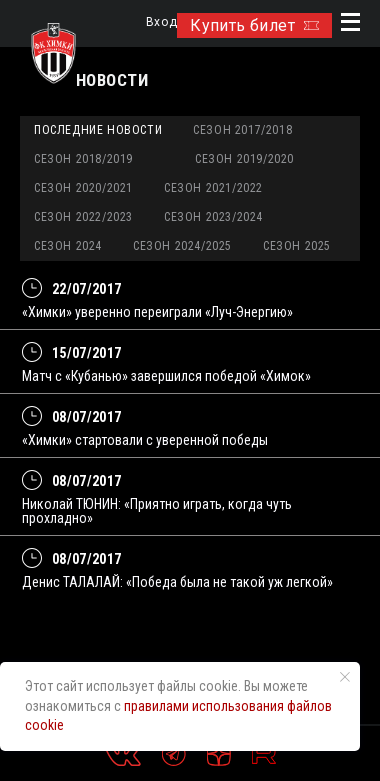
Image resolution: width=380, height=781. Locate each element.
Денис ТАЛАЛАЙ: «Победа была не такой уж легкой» (177, 582)
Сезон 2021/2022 (213, 188)
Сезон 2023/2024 (213, 217)
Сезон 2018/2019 (83, 159)
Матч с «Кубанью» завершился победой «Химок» (166, 376)
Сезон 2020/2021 (83, 188)
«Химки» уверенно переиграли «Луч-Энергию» (157, 312)
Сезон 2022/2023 (83, 217)
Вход (161, 22)
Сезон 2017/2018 (242, 130)
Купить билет (254, 25)
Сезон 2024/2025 (182, 246)
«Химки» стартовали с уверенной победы (145, 440)
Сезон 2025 (297, 246)
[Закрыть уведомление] (345, 677)
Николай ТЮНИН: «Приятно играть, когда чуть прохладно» (157, 511)
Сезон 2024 (68, 246)
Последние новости (98, 130)
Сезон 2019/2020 (244, 159)
